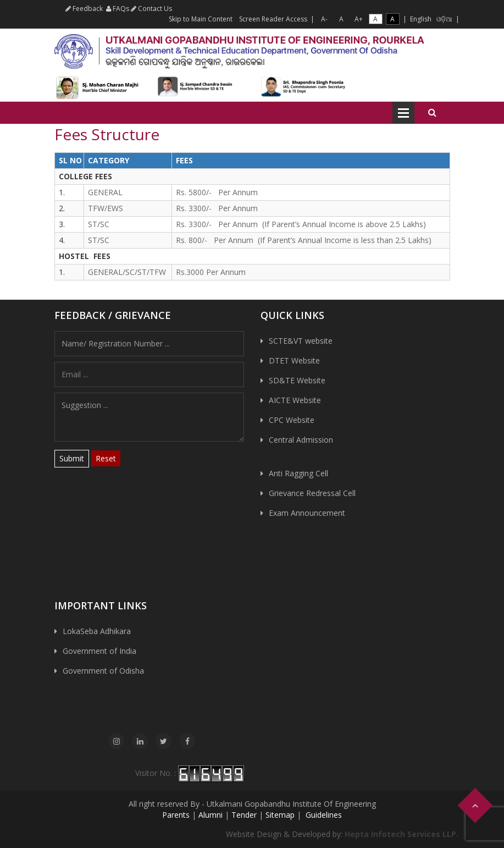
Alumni (211, 815)
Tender (244, 815)
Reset (106, 458)
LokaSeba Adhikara (97, 631)
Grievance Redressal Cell (312, 493)
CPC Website (292, 420)
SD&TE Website (297, 380)
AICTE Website (295, 400)
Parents (176, 815)
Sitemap (280, 815)
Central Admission (301, 440)
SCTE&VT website (301, 341)
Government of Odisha (103, 671)
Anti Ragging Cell (298, 473)
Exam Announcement (307, 513)
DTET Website (294, 360)
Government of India (99, 651)
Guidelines (323, 815)
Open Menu (403, 113)
